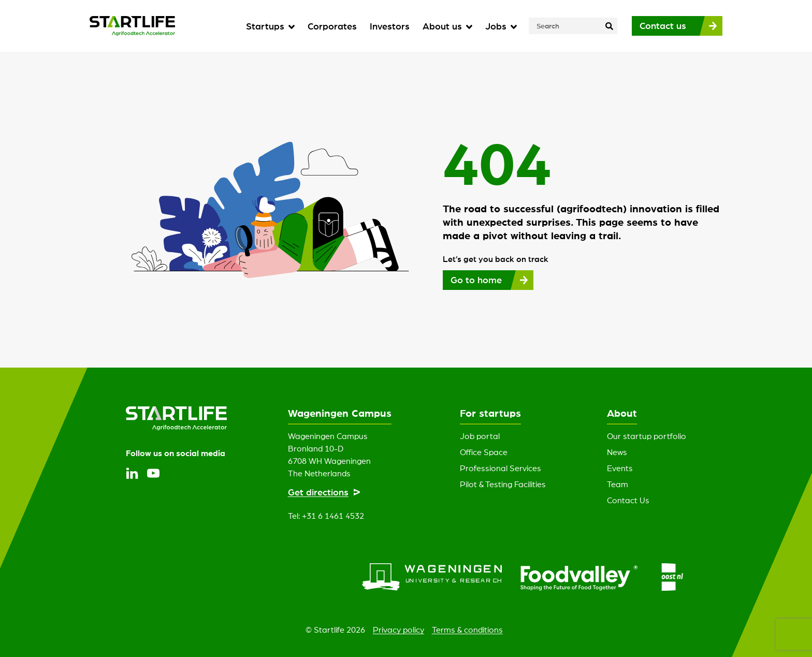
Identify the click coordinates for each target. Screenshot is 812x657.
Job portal (480, 436)
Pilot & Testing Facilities (503, 484)
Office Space (484, 452)
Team (618, 484)
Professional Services (501, 468)
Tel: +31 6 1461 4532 (326, 516)
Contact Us (628, 500)
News (617, 452)
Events (620, 468)
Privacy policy (398, 630)
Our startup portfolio (647, 436)
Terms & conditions (467, 630)
